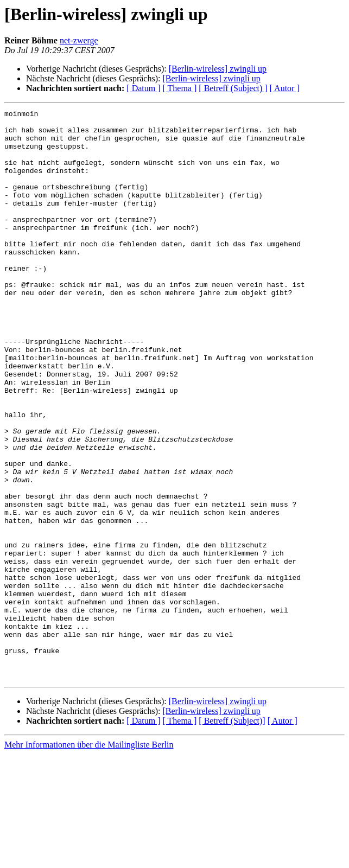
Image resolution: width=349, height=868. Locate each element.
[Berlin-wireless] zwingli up (218, 69)
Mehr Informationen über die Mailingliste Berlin (89, 859)
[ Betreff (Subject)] (232, 835)
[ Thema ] (180, 88)
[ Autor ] (285, 88)
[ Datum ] (143, 88)
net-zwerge (79, 40)
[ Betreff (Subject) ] (233, 88)
